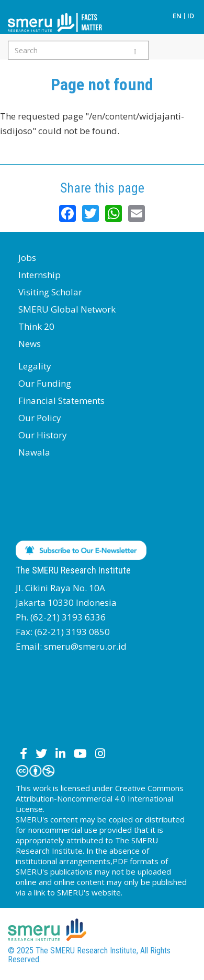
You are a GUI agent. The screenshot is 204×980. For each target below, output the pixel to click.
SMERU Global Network (67, 309)
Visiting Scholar (50, 292)
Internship (39, 275)
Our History (43, 435)
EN (177, 16)
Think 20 (36, 326)
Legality (35, 366)
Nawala (34, 452)
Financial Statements (61, 401)
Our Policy (40, 418)
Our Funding (45, 383)
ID (191, 16)
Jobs (27, 258)
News (30, 344)
